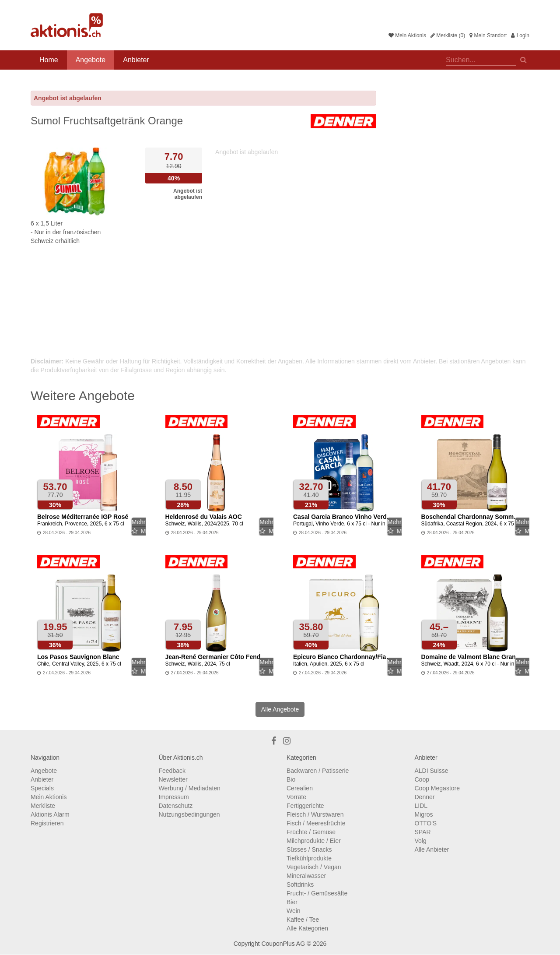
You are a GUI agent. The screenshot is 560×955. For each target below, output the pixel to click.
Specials (42, 788)
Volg (421, 841)
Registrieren (47, 823)
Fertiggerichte (305, 806)
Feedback (172, 771)
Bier (292, 902)
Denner (425, 797)
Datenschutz (176, 806)
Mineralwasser (306, 876)
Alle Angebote (280, 709)
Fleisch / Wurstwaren (315, 814)
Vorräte (296, 797)
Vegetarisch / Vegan (314, 867)
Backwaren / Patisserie (318, 771)
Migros (424, 814)
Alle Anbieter (432, 849)
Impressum (174, 797)
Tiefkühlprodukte (309, 858)
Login (520, 35)
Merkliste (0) (448, 35)
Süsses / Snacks (309, 849)
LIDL (421, 806)
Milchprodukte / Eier (314, 841)
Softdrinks (300, 885)
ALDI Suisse (432, 771)
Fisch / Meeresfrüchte (316, 823)
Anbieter (136, 60)
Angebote (91, 60)
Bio (291, 779)
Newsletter (173, 779)
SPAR (423, 832)
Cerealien (300, 788)
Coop (422, 779)
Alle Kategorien (307, 928)
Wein (294, 911)
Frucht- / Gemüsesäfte (317, 893)
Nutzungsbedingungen (189, 814)
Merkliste (43, 806)
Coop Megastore (437, 788)
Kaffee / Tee (303, 920)
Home (49, 60)
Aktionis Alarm (50, 814)
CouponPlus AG (283, 944)
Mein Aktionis (407, 35)
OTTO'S (426, 823)
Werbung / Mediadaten (190, 788)
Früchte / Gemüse (311, 832)
